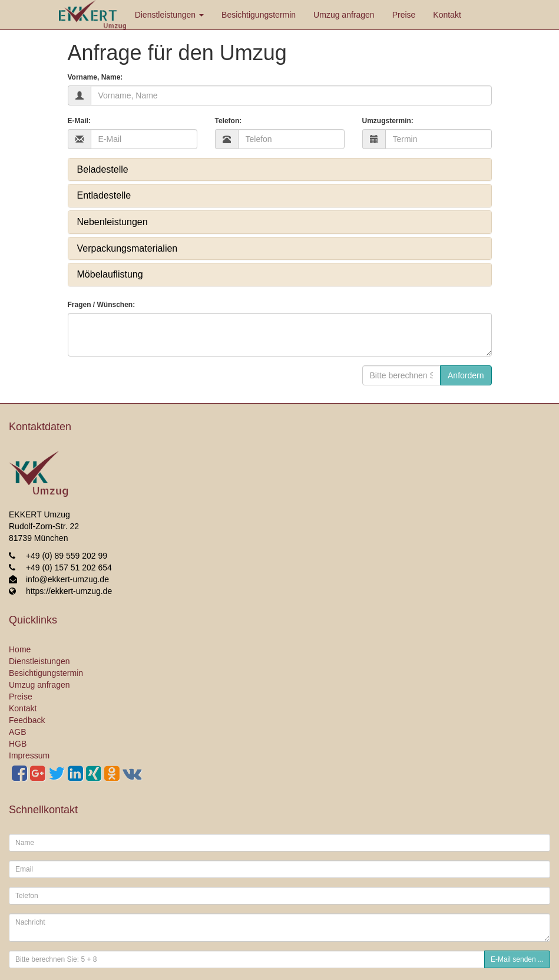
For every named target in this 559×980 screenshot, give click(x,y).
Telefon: (229, 121)
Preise (404, 15)
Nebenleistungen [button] (113, 222)
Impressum (29, 755)
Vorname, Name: (95, 77)
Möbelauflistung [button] (110, 274)
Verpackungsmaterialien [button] (128, 248)
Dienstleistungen (39, 661)
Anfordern (466, 375)
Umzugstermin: (388, 121)
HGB (18, 744)
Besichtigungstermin (259, 15)
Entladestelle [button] (104, 195)
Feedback (27, 720)
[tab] (280, 170)
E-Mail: (79, 121)
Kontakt (447, 15)
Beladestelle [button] (103, 169)
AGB (18, 732)
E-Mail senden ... (517, 959)
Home (20, 649)
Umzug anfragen (344, 15)
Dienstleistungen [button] (169, 15)
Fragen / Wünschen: (102, 305)
